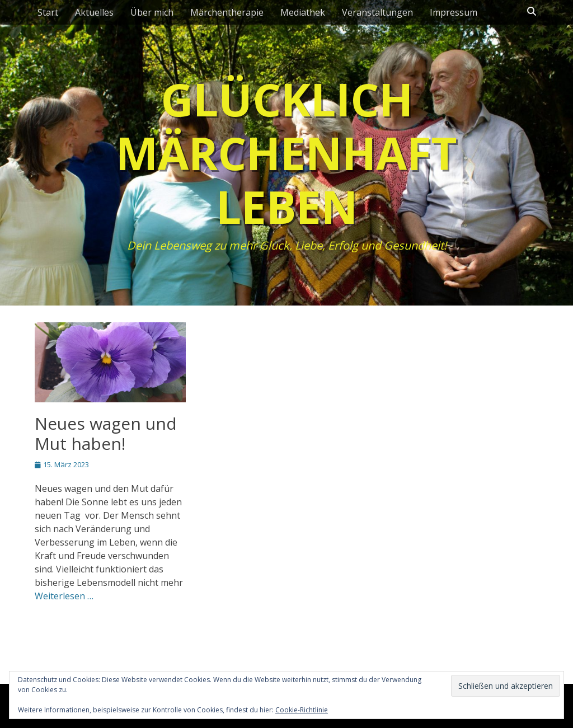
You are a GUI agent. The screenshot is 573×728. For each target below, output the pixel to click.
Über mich (152, 12)
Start (48, 12)
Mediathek (303, 12)
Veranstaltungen (377, 12)
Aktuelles (94, 12)
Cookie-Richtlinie (302, 710)
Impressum (454, 12)
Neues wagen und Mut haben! (106, 433)
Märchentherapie (227, 12)
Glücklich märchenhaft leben (286, 152)
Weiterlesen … (64, 596)
